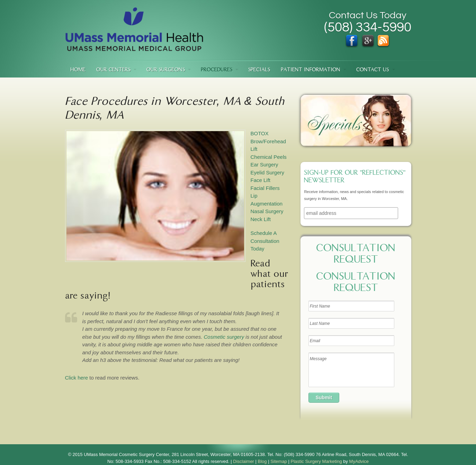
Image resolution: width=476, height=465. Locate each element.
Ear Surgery (264, 165)
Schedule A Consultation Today (265, 241)
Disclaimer (244, 461)
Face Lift (261, 180)
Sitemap (279, 461)
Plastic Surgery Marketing (316, 461)
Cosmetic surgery (224, 337)
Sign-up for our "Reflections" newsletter (355, 177)
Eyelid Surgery (268, 172)
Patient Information (311, 70)
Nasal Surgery (267, 211)
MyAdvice (359, 461)
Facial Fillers (265, 188)
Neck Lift (261, 219)
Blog (262, 461)
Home (78, 70)
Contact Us (372, 70)
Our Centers (113, 70)
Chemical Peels (269, 157)
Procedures (217, 70)
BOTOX (260, 133)
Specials (259, 70)
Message (351, 370)
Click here (77, 378)
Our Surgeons (166, 70)
